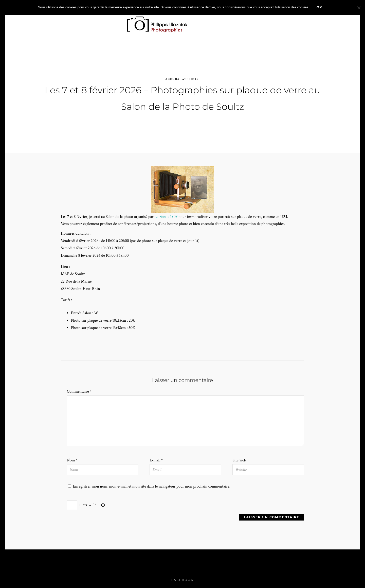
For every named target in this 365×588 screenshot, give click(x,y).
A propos (295, 22)
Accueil (47, 22)
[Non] (359, 8)
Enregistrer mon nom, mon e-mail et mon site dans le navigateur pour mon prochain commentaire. (151, 482)
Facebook (182, 575)
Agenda (207, 22)
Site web (239, 455)
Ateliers (190, 74)
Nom (72, 455)
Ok (320, 7)
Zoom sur (73, 22)
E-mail (156, 455)
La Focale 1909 (166, 212)
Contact (322, 22)
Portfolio (105, 22)
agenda (172, 74)
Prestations (239, 22)
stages (270, 22)
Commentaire (79, 387)
